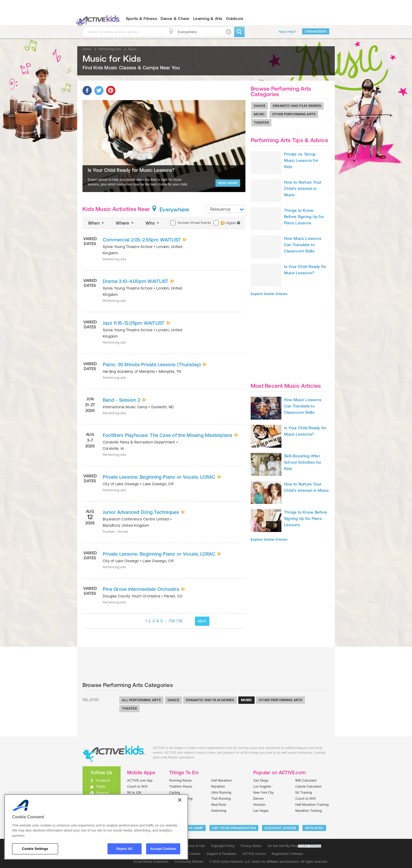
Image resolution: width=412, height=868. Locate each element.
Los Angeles (262, 787)
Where (125, 223)
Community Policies (189, 862)
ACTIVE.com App (140, 781)
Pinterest (102, 793)
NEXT (202, 621)
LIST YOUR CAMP (189, 828)
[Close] (180, 800)
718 (172, 621)
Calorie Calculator (308, 787)
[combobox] (226, 209)
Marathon (218, 787)
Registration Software (287, 854)
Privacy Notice (251, 846)
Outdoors (235, 19)
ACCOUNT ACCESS (280, 828)
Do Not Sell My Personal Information (294, 846)
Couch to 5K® (137, 787)
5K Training (304, 793)
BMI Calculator (306, 781)
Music (259, 114)
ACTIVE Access (254, 854)
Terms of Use (195, 846)
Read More (228, 183)
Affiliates (314, 828)
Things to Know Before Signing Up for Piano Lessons (304, 217)
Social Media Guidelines (151, 862)
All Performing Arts (141, 700)
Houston (259, 805)
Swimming (219, 811)
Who (153, 223)
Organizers (316, 31)
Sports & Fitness (141, 19)
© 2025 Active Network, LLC (230, 862)
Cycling (175, 793)
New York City (264, 793)
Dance (260, 106)
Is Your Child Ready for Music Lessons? (131, 170)
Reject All (125, 849)
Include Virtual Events (190, 223)
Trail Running (221, 799)
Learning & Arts (208, 19)
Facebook (103, 781)
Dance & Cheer (175, 19)
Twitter (101, 787)
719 (179, 621)
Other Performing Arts (294, 114)
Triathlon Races (181, 787)
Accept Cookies (163, 849)
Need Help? (287, 32)
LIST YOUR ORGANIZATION (234, 828)
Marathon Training (309, 811)
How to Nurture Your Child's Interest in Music (303, 188)
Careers (195, 854)
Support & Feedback (222, 854)
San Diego (261, 781)
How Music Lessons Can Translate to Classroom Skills (303, 245)
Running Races (180, 781)
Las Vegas (261, 811)
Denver (259, 799)
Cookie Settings (310, 846)
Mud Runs (219, 805)
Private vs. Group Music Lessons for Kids (301, 160)
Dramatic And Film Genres (297, 106)
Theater (261, 123)
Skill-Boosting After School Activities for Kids (303, 462)
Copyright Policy (223, 846)
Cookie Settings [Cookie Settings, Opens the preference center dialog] (35, 849)
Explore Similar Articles (269, 294)
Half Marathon (222, 781)
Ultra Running (221, 793)
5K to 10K (134, 793)
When (96, 223)
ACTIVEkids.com (97, 19)
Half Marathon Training (312, 805)
